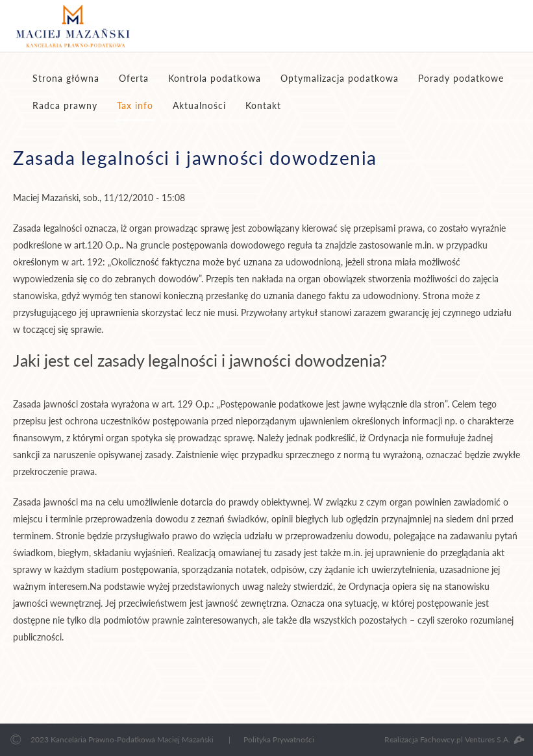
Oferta (134, 78)
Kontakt (263, 105)
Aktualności (199, 105)
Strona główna (66, 78)
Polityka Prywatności (279, 739)
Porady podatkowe (461, 78)
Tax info (135, 105)
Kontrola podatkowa (215, 78)
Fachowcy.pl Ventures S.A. (472, 739)
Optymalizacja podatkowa (340, 78)
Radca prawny (65, 105)
